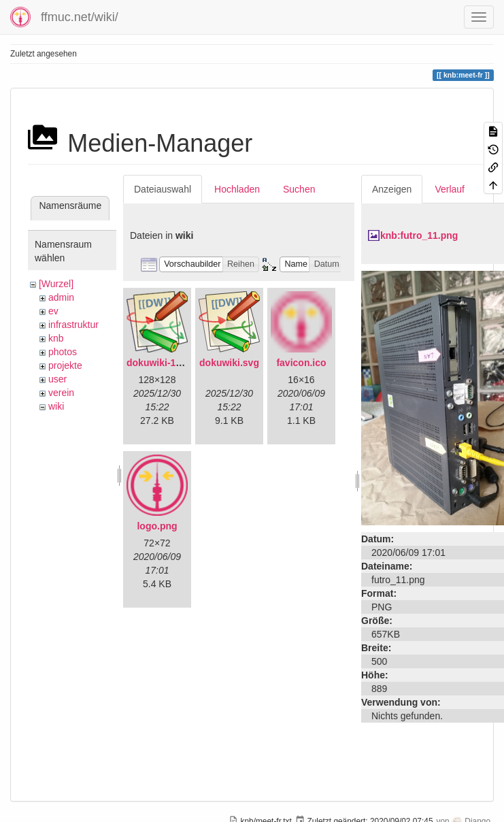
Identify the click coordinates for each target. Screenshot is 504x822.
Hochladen (237, 189)
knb (56, 338)
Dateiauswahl (163, 189)
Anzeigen (392, 189)
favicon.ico (301, 363)
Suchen (299, 189)
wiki (56, 406)
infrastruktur (73, 325)
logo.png (157, 526)
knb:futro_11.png (419, 235)
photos (63, 352)
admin (61, 297)
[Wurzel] (56, 284)
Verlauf (450, 189)
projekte (65, 365)
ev (53, 311)
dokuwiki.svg (229, 363)
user (57, 379)
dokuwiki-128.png (166, 363)
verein (61, 393)
